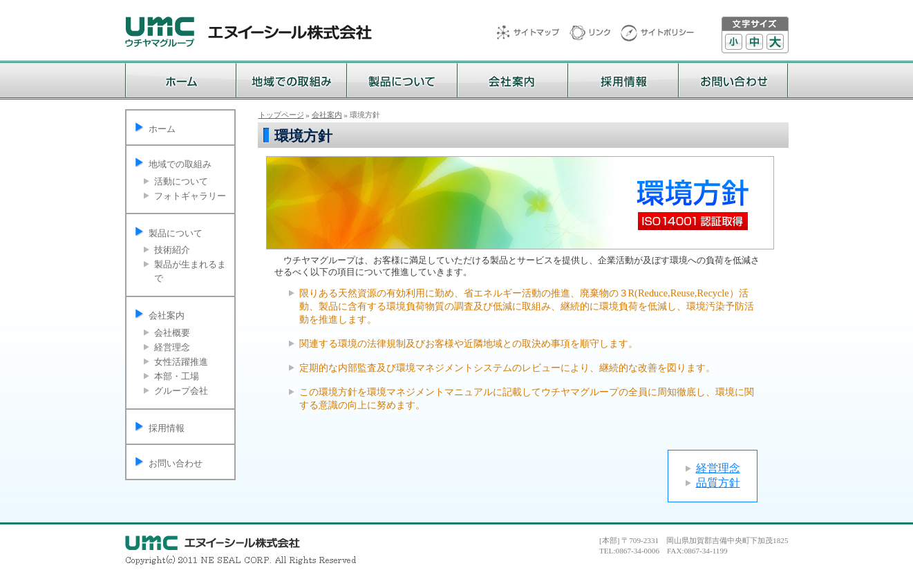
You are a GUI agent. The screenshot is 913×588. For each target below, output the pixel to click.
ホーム (162, 129)
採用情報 (167, 428)
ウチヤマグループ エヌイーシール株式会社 (248, 32)
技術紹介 (172, 250)
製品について (176, 233)
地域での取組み (180, 164)
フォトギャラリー (190, 196)
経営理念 (172, 347)
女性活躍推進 (181, 362)
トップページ (281, 115)
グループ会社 (181, 391)
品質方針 (718, 483)
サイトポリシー (657, 34)
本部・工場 (177, 376)
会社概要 (172, 333)
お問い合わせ (176, 463)
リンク (595, 34)
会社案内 (167, 315)
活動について (181, 181)
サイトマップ (533, 34)
